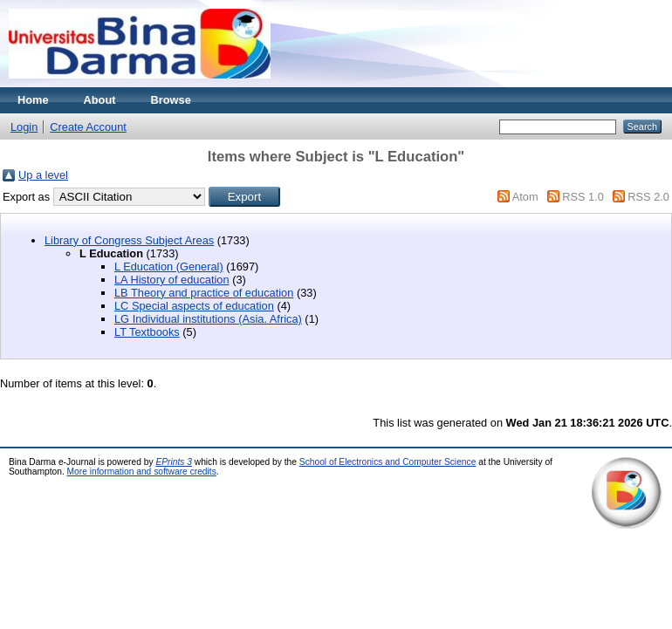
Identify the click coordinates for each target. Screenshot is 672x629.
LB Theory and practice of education (204, 293)
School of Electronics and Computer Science (388, 462)
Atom (525, 197)
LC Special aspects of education (194, 306)
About (100, 100)
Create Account (88, 127)
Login (24, 127)
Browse (171, 100)
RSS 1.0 (583, 197)
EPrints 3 (174, 462)
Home (33, 100)
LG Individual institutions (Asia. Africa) (208, 319)
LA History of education (172, 280)
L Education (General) (169, 267)
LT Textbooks (147, 332)
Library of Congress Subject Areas (129, 240)
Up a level (43, 175)
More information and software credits (142, 472)
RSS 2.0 (648, 197)
